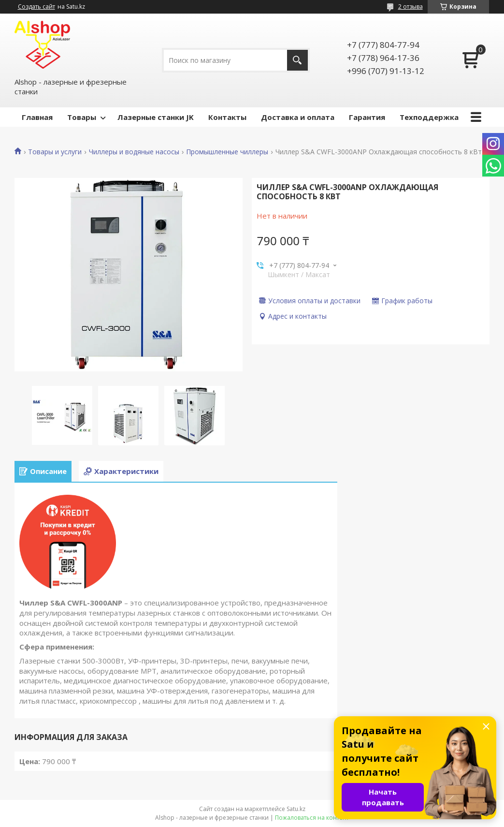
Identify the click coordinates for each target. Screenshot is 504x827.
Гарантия (367, 117)
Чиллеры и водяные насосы (134, 152)
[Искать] (297, 60)
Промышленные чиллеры (227, 152)
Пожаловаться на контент (312, 818)
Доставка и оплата (298, 117)
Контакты (227, 117)
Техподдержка (429, 117)
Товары (82, 117)
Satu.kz (296, 809)
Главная (37, 117)
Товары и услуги (55, 152)
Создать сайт (36, 7)
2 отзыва (410, 7)
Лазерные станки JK (156, 117)
